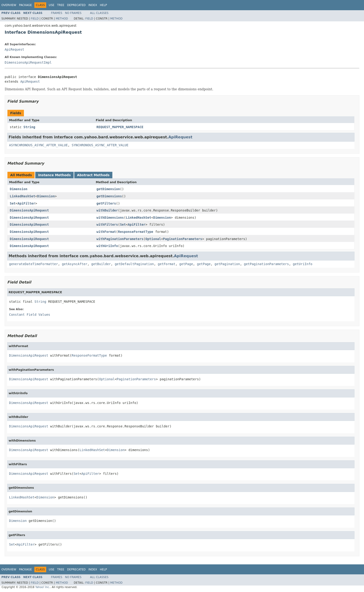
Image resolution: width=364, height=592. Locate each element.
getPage (186, 264)
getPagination (227, 264)
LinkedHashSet (23, 196)
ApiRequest (14, 49)
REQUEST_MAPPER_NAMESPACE (120, 127)
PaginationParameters (183, 239)
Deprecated (76, 5)
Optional (153, 239)
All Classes (99, 13)
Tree (61, 5)
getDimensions (109, 196)
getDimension (108, 189)
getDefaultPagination (134, 264)
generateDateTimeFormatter (34, 264)
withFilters (107, 224)
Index (93, 5)
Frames (57, 13)
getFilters (106, 203)
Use (52, 5)
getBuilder (101, 264)
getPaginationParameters (266, 264)
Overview (9, 5)
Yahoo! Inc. (43, 587)
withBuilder (107, 210)
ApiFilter (26, 203)
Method (62, 19)
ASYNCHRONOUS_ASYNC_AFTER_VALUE (38, 145)
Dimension (19, 189)
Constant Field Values (30, 315)
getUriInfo (302, 264)
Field (35, 19)
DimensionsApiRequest (29, 210)
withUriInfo (107, 246)
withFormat (106, 232)
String (29, 127)
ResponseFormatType (136, 232)
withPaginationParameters (120, 239)
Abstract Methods (93, 175)
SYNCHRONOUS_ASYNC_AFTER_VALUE (100, 145)
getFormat (167, 264)
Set (13, 203)
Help (103, 5)
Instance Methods (54, 175)
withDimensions (110, 218)
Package (25, 5)
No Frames (73, 13)
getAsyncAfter (75, 264)
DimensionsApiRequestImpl (28, 62)
